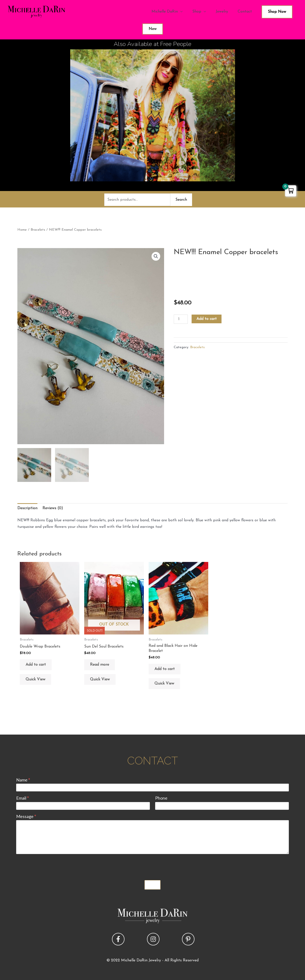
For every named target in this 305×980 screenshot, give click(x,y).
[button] (156, 256)
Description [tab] (27, 508)
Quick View (35, 679)
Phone (161, 798)
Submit (152, 885)
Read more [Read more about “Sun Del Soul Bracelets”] (100, 665)
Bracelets (38, 230)
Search (181, 200)
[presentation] (53, 866)
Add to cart (207, 319)
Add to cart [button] (36, 665)
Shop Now (277, 12)
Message (26, 816)
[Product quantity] (181, 319)
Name (23, 780)
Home (22, 230)
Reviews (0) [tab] (53, 508)
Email (22, 798)
